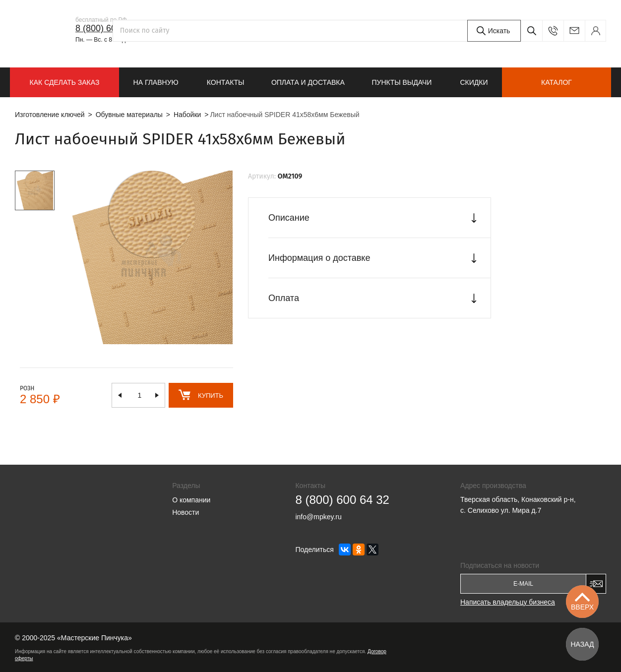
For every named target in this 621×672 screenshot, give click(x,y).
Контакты (226, 82)
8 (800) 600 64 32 (111, 28)
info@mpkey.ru (574, 31)
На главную (156, 82)
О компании (191, 500)
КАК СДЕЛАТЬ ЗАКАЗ (65, 82)
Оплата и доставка (308, 82)
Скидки (474, 82)
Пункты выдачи (402, 82)
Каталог (557, 82)
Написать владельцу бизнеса (508, 602)
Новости (186, 512)
